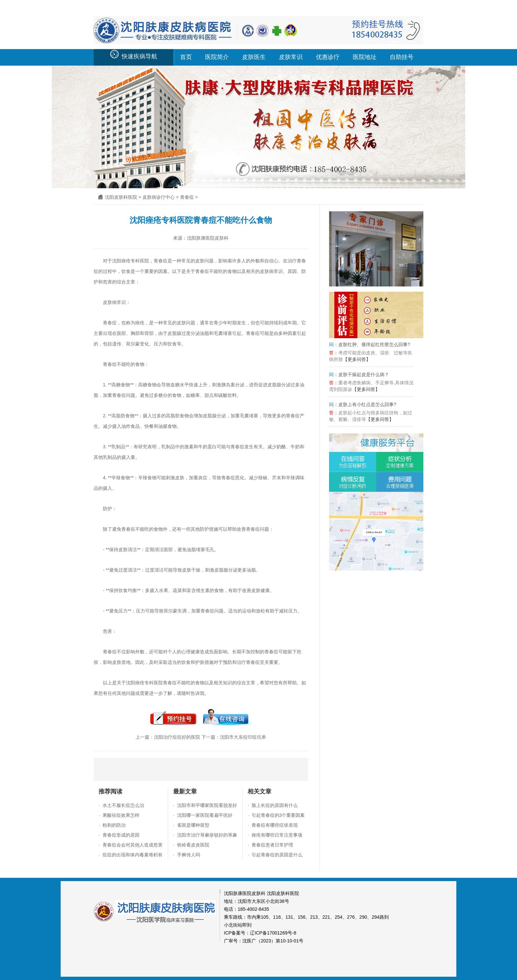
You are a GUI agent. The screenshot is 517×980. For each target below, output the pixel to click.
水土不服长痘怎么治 (123, 805)
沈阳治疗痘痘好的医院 (177, 737)
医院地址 (365, 57)
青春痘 (187, 197)
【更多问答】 (357, 359)
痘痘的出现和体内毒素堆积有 (133, 855)
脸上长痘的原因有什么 (275, 805)
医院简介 (217, 57)
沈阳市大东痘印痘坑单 (243, 737)
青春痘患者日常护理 (272, 845)
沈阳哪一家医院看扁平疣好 (205, 815)
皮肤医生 (254, 57)
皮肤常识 (291, 57)
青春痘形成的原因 (121, 835)
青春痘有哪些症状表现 (275, 825)
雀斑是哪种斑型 (193, 825)
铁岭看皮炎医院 (193, 845)
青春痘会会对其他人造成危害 (133, 845)
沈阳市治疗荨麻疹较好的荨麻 (207, 835)
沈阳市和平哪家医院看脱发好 (207, 805)
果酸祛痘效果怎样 (121, 815)
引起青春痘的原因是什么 (277, 855)
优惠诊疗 (328, 57)
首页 (186, 57)
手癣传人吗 (189, 855)
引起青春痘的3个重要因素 (278, 815)
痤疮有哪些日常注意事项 (277, 835)
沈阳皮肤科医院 (121, 197)
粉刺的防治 (114, 825)
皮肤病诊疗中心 (159, 197)
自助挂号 (402, 57)
